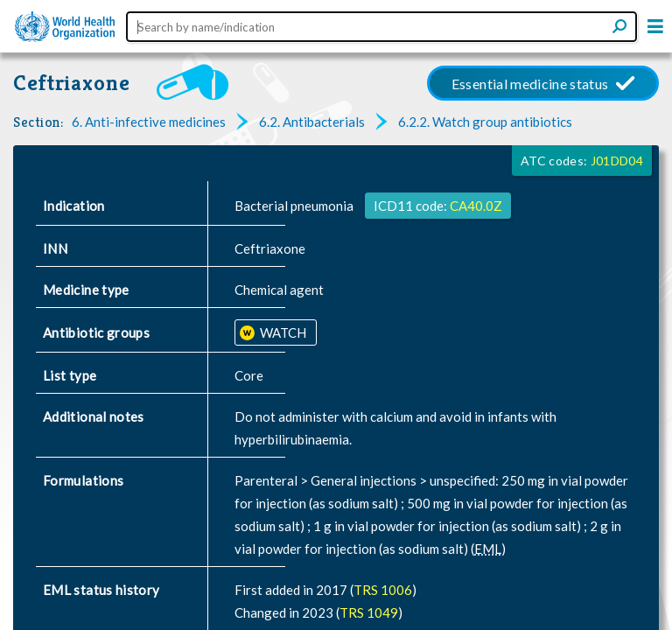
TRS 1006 (383, 590)
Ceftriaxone (72, 83)
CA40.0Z (476, 206)
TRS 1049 (369, 612)
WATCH (282, 332)
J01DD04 (617, 161)
